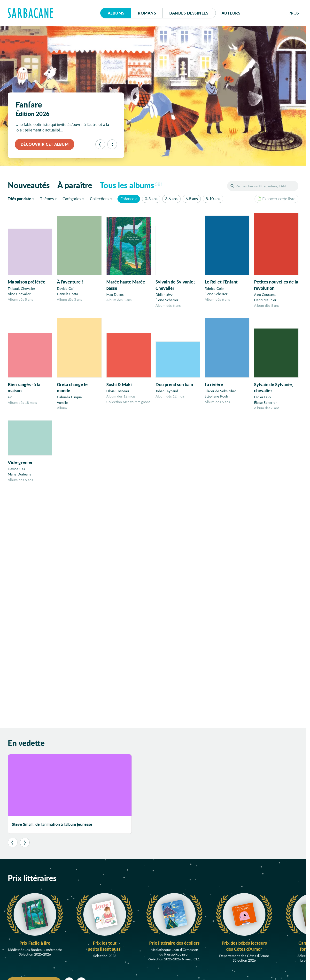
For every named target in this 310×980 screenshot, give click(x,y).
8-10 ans (213, 199)
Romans (147, 13)
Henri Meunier (265, 302)
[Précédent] (100, 144)
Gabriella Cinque (69, 401)
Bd (189, 13)
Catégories (72, 199)
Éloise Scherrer (167, 301)
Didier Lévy (164, 295)
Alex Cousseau (265, 296)
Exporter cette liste (276, 199)
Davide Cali (66, 288)
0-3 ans (151, 199)
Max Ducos (115, 295)
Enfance (127, 199)
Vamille (62, 406)
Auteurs (231, 13)
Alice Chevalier (19, 294)
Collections (100, 199)
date (22, 199)
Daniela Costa (67, 294)
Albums (116, 13)
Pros (294, 13)
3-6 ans (171, 199)
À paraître (75, 185)
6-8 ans (192, 199)
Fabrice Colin (214, 290)
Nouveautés (29, 185)
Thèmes (47, 199)
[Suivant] (112, 144)
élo (10, 400)
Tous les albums (131, 185)
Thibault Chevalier (21, 288)
